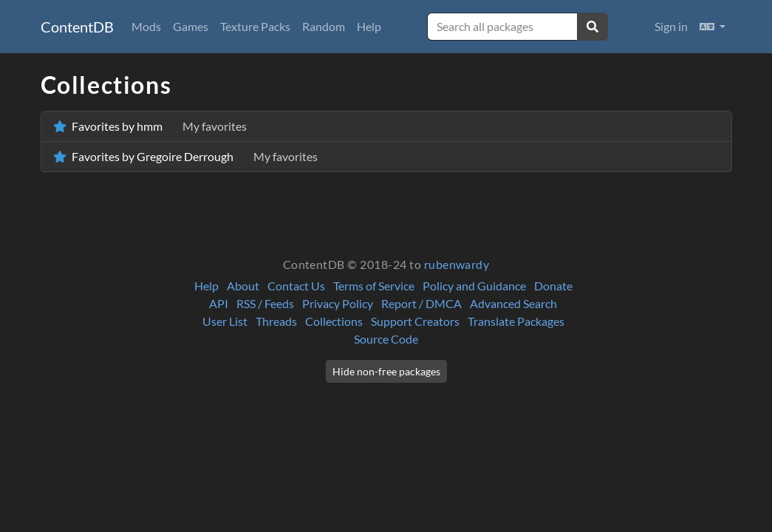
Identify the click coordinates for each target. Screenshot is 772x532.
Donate (553, 286)
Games (191, 26)
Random (324, 26)
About (243, 286)
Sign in (671, 26)
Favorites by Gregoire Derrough (185, 156)
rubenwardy (457, 264)
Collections (334, 321)
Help (369, 26)
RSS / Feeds (265, 303)
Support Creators (415, 321)
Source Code (386, 339)
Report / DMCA (421, 303)
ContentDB (77, 27)
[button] (713, 27)
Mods (146, 26)
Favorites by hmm (150, 126)
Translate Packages (516, 321)
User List (225, 321)
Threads (276, 321)
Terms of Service (374, 286)
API (219, 303)
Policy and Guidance (474, 286)
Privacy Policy (338, 303)
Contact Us (296, 286)
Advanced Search (513, 303)
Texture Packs (255, 26)
